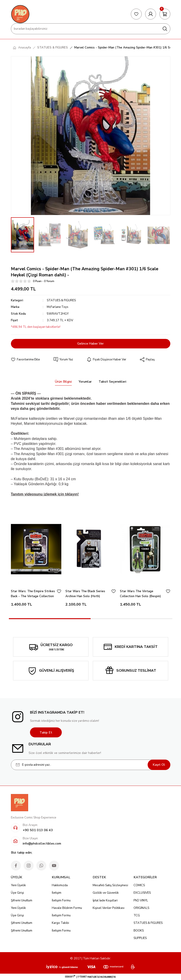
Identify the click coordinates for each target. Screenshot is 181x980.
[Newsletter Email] (91, 765)
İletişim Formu (61, 900)
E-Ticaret (82, 977)
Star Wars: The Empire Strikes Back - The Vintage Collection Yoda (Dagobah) (33, 594)
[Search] (91, 29)
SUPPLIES (140, 938)
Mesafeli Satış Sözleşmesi (110, 885)
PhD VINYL (141, 900)
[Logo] (20, 14)
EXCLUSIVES (142, 893)
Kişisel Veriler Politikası (109, 908)
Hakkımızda (60, 885)
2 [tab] (131, 619)
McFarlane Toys (58, 307)
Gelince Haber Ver (90, 343)
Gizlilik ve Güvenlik (106, 893)
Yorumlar (85, 381)
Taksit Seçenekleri (112, 381)
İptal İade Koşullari (105, 900)
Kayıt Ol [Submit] (159, 765)
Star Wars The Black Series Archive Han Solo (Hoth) (85, 594)
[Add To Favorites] (26, 360)
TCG (137, 915)
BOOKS (139, 931)
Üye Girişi (17, 893)
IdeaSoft (70, 976)
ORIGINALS (141, 908)
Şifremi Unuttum (22, 900)
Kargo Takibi (60, 923)
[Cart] (165, 14)
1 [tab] (50, 619)
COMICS (139, 885)
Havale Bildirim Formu (67, 908)
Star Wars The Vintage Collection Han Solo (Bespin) (140, 594)
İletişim (57, 893)
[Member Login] (151, 14)
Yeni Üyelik (18, 885)
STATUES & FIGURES (61, 300)
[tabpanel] (36, 560)
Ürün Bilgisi (63, 381)
